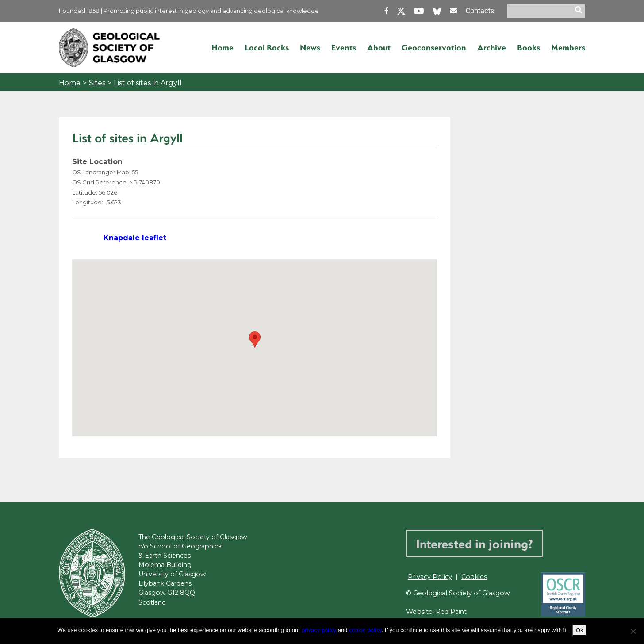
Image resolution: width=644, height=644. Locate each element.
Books (529, 47)
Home (222, 47)
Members (568, 47)
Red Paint (451, 612)
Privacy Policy (430, 577)
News (310, 47)
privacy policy (319, 630)
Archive (492, 47)
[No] (633, 631)
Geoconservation (434, 47)
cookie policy (365, 630)
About (379, 47)
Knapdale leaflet (136, 238)
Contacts (475, 11)
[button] (255, 339)
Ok (580, 630)
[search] (580, 11)
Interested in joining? (474, 543)
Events (344, 47)
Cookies (474, 577)
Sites (97, 83)
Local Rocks (267, 47)
